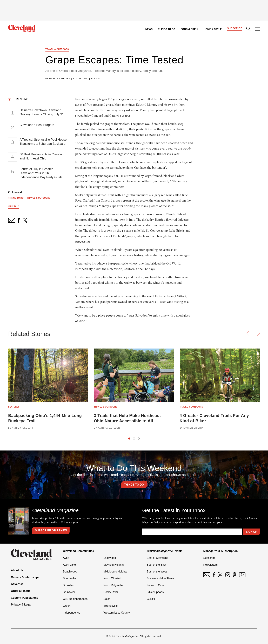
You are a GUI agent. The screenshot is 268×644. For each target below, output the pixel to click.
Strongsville (110, 606)
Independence (72, 613)
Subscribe (235, 28)
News (149, 29)
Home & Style (213, 29)
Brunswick (69, 592)
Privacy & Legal (21, 605)
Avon (66, 558)
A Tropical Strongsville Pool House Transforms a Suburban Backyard (43, 142)
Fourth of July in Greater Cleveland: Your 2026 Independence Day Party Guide (41, 173)
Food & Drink (189, 29)
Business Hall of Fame (160, 579)
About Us (17, 571)
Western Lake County (117, 613)
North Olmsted (112, 579)
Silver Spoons (155, 592)
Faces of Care (155, 586)
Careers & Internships (25, 578)
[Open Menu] (257, 29)
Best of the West (157, 572)
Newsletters (210, 565)
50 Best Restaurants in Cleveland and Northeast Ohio (42, 157)
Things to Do (167, 29)
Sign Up (251, 532)
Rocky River (111, 592)
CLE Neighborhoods (75, 599)
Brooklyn (68, 586)
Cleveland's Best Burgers (37, 125)
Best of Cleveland (158, 558)
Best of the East (156, 565)
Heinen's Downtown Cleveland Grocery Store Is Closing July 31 (42, 112)
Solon (107, 599)
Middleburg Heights (115, 572)
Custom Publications (25, 598)
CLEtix (151, 599)
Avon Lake (69, 565)
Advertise (17, 584)
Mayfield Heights (113, 565)
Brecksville (69, 579)
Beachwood (70, 572)
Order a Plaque (21, 591)
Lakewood (110, 558)
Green (67, 606)
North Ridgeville (113, 586)
